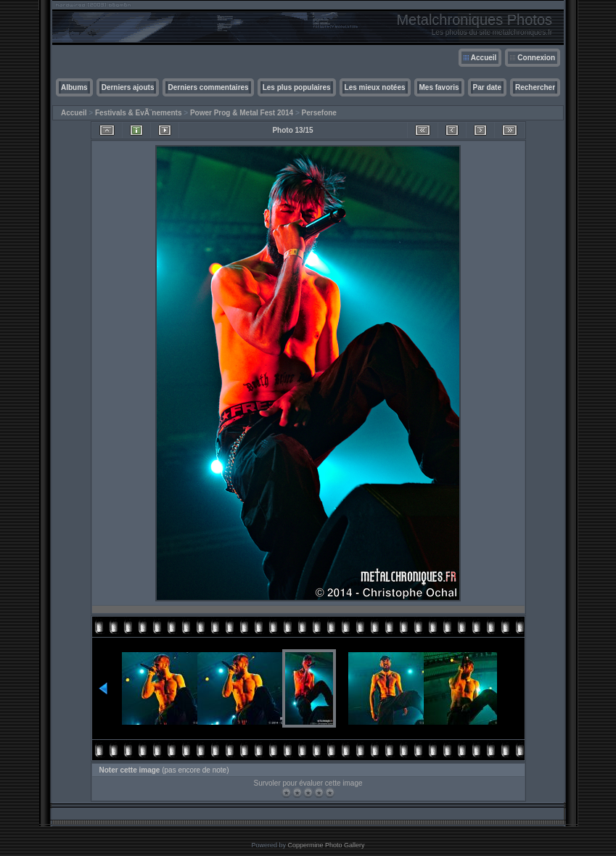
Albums (74, 87)
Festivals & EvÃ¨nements (139, 113)
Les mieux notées (375, 87)
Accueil (484, 58)
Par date (487, 87)
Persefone (319, 113)
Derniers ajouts (128, 87)
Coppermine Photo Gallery (326, 845)
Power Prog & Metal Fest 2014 (242, 113)
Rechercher (535, 87)
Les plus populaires (297, 87)
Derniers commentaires (208, 87)
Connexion (536, 58)
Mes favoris (439, 87)
